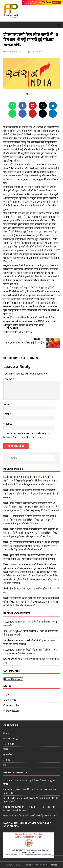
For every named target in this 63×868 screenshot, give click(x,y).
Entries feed (10, 700)
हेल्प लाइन (7, 760)
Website (8, 424)
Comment (9, 379)
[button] (58, 25)
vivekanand (36, 52)
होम (5, 765)
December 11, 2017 (16, 52)
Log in (7, 694)
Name (7, 404)
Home (6, 733)
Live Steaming (10, 738)
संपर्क (6, 749)
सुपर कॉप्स (8, 754)
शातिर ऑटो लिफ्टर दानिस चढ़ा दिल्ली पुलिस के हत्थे (37, 816)
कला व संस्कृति (9, 744)
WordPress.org (11, 711)
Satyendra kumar (13, 622)
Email (7, 414)
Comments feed (12, 705)
